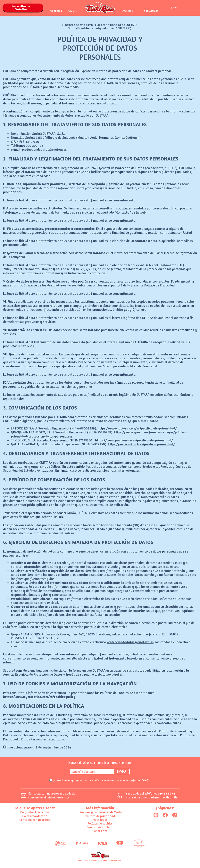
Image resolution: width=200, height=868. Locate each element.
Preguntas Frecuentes (35, 812)
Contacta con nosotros (35, 820)
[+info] (146, 780)
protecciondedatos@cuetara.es (130, 642)
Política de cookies (100, 823)
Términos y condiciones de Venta (100, 812)
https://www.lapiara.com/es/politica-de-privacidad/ (137, 428)
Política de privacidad (100, 816)
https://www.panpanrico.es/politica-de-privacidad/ (134, 440)
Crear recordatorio (35, 816)
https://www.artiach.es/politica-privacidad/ (141, 444)
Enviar (121, 772)
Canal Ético (100, 831)
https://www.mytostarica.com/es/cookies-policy (39, 697)
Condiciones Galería (100, 827)
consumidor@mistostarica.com (49, 797)
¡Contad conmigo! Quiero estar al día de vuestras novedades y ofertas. (102, 780)
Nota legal (100, 820)
